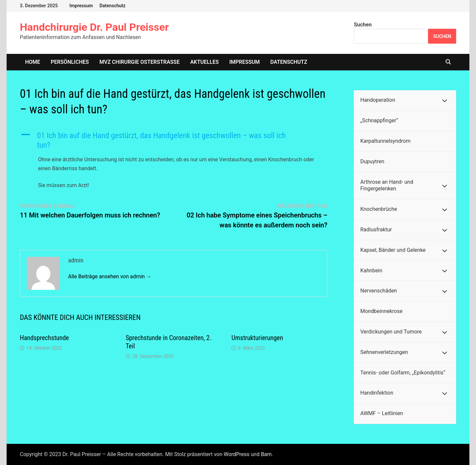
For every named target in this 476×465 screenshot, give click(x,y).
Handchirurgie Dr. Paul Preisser (94, 27)
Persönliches (70, 62)
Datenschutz (113, 6)
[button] (174, 140)
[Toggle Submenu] (445, 100)
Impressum (81, 6)
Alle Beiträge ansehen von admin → (110, 276)
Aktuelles (204, 62)
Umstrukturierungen (257, 338)
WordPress (237, 454)
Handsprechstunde (44, 338)
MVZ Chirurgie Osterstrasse (140, 62)
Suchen (363, 25)
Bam (266, 454)
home (33, 62)
